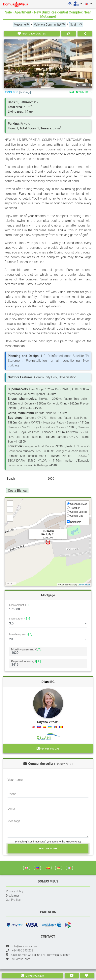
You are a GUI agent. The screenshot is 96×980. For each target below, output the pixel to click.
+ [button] (10, 504)
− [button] (10, 510)
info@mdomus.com (24, 946)
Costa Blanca (17, 491)
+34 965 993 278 (32, 976)
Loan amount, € (20, 605)
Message (14, 821)
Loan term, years (21, 634)
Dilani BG (48, 682)
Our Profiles (13, 900)
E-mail (12, 808)
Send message (48, 849)
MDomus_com (21, 959)
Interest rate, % (20, 619)
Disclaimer (13, 896)
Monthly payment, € (26, 649)
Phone (12, 794)
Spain (76, 24)
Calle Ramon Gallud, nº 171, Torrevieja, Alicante (41, 955)
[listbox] (48, 623)
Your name (15, 780)
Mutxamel (21, 24)
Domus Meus (84, 585)
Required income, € (26, 661)
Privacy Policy (15, 891)
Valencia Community (49, 24)
